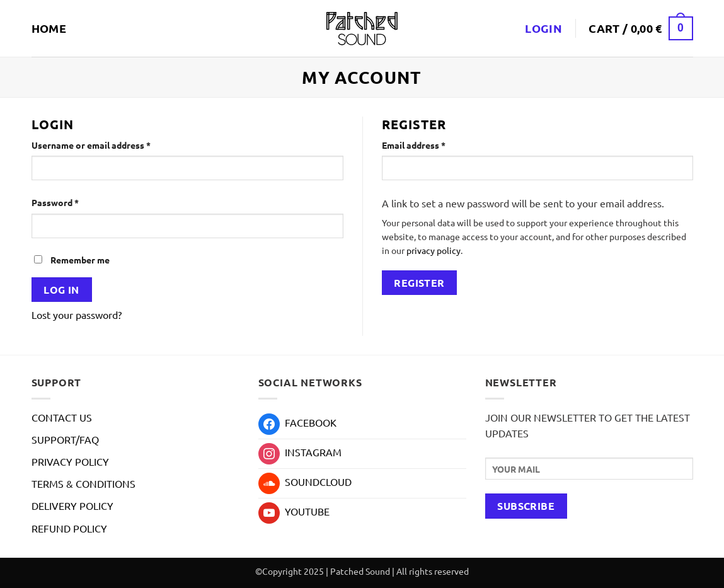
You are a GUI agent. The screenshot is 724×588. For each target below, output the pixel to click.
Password (73, 202)
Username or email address (109, 144)
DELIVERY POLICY (72, 505)
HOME (49, 28)
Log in (61, 290)
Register (419, 283)
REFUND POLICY (69, 528)
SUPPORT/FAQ (65, 439)
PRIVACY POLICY (70, 461)
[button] (641, 28)
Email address (432, 144)
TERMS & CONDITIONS (83, 483)
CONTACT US (62, 417)
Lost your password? (77, 314)
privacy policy (434, 250)
